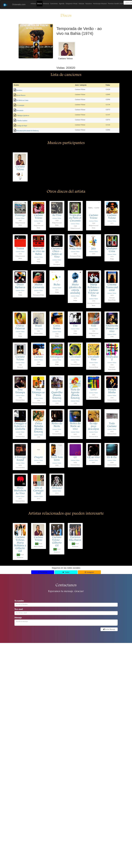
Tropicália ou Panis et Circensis (75, 218)
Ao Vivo (57, 215)
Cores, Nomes (57, 327)
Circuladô (75, 357)
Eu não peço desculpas (94, 426)
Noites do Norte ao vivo (75, 426)
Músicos (46, 4)
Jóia (94, 249)
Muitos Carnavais (38, 286)
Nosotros (89, 4)
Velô (94, 326)
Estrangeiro (57, 357)
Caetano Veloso (20, 168)
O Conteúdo (20, 106)
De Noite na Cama (22, 100)
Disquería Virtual (72, 4)
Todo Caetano (112, 425)
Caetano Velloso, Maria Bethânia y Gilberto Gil (20, 544)
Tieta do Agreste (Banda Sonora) (75, 394)
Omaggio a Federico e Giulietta (20, 426)
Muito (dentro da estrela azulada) (75, 289)
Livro (94, 390)
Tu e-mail (19, 610)
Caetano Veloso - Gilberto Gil (57, 542)
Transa (20, 249)
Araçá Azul (75, 249)
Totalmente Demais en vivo (112, 329)
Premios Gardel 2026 (115, 4)
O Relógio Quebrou (23, 116)
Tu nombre (19, 601)
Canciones (54, 4)
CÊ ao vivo (94, 457)
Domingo (20, 215)
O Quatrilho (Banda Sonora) (57, 394)
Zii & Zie (112, 457)
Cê (75, 457)
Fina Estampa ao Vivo (38, 393)
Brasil (38, 326)
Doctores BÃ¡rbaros (75, 539)
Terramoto (20, 111)
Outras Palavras (20, 327)
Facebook (43, 572)
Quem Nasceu (21, 95)
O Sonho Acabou (22, 121)
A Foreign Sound (20, 459)
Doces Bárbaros (20, 286)
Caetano (39, 357)
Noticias (81, 4)
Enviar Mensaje (109, 629)
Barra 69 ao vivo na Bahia (39, 251)
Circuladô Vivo (94, 358)
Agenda (62, 4)
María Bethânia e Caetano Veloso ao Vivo (94, 290)
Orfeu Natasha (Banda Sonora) (39, 428)
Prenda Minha (112, 391)
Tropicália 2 (112, 358)
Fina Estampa (20, 391)
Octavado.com (19, 4)
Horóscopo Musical (100, 4)
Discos (40, 4)
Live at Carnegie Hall (39, 491)
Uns (75, 326)
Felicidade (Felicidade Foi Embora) (27, 131)
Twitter (66, 572)
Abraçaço (57, 488)
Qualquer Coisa (112, 250)
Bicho (57, 285)
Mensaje (18, 618)
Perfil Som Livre (57, 459)
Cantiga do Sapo (22, 126)
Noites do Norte (57, 425)
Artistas (33, 4)
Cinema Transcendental (112, 288)
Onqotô (38, 457)
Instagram (89, 572)
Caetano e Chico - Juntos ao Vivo (57, 253)
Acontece (19, 90)
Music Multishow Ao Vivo (20, 491)
